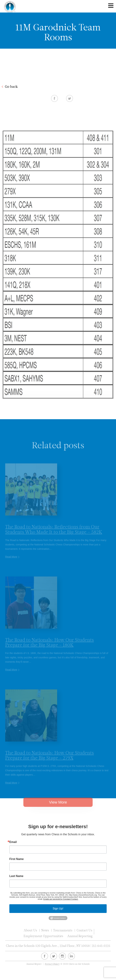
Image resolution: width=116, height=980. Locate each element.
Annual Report (34, 964)
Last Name (16, 876)
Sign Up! (58, 909)
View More (58, 809)
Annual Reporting (80, 936)
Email (13, 842)
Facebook (54, 98)
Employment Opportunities (43, 936)
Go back (11, 87)
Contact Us (84, 930)
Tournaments (63, 930)
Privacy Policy (52, 964)
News (45, 930)
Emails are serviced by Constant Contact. (61, 899)
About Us (30, 930)
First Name (17, 859)
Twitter (70, 98)
